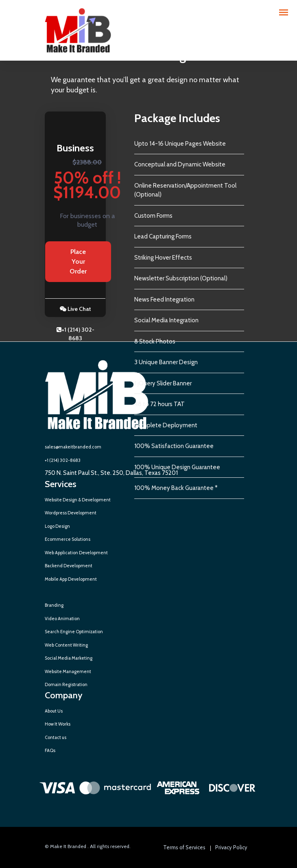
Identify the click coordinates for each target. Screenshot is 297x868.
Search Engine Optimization (74, 632)
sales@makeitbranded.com (73, 447)
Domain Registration (66, 684)
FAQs (50, 750)
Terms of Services (184, 847)
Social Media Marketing (69, 658)
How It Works (58, 724)
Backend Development (69, 566)
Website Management (68, 671)
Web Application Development (76, 553)
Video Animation (62, 619)
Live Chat (75, 309)
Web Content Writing (66, 645)
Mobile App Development (71, 579)
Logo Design (57, 526)
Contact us (56, 737)
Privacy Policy (231, 847)
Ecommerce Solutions (68, 539)
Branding (54, 605)
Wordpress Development (71, 513)
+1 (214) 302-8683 (75, 334)
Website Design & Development (78, 500)
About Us (54, 711)
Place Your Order (78, 261)
